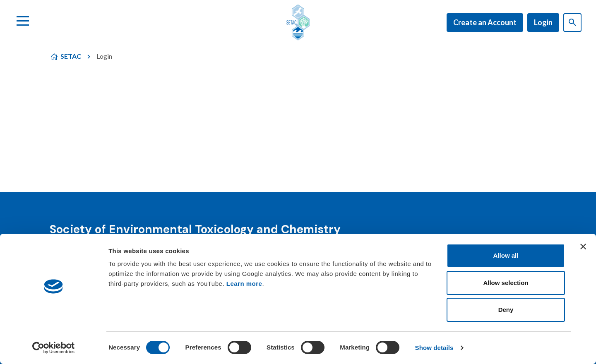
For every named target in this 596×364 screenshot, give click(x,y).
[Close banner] (583, 247)
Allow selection (506, 283)
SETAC (71, 56)
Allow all (506, 255)
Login (543, 22)
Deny (506, 310)
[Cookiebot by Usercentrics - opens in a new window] (54, 348)
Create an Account (485, 22)
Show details (434, 348)
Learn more (244, 284)
